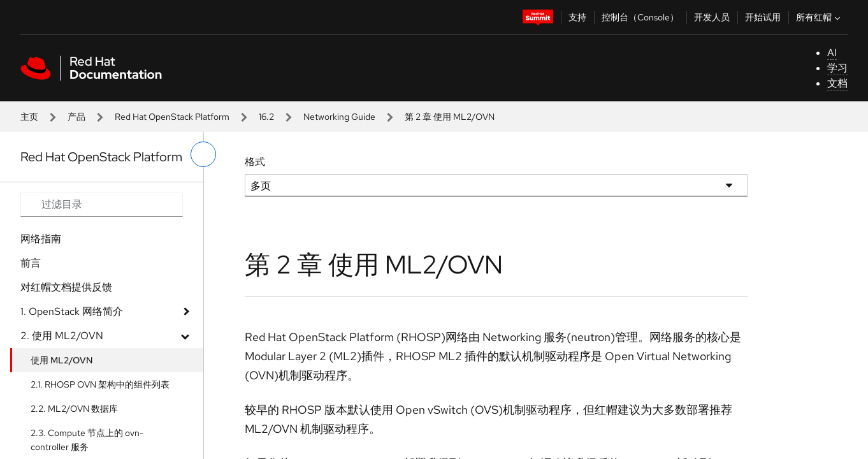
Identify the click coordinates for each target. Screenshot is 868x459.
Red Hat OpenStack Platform (172, 117)
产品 (76, 117)
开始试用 (763, 17)
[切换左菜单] (203, 154)
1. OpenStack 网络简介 (72, 311)
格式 (255, 162)
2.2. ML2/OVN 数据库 (74, 409)
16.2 (266, 117)
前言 (31, 263)
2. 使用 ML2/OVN (62, 336)
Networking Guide (339, 117)
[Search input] (102, 205)
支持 (577, 17)
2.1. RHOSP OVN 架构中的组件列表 (100, 384)
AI (832, 53)
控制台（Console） (640, 17)
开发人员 (712, 17)
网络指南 (41, 239)
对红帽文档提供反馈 (66, 287)
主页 (29, 117)
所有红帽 (820, 17)
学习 (837, 68)
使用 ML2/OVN (62, 360)
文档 (837, 83)
